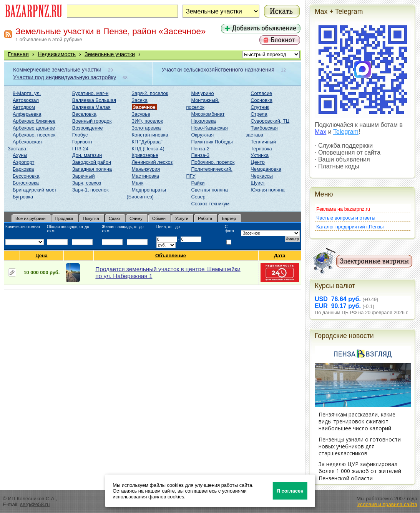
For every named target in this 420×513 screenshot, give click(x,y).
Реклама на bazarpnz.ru (343, 209)
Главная (18, 54)
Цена (42, 256)
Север (198, 197)
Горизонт (82, 142)
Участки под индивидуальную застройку (65, 77)
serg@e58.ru (35, 504)
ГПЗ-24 (80, 149)
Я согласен (290, 491)
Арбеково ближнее (34, 121)
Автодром (24, 107)
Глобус (80, 135)
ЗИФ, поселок (147, 121)
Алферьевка (27, 114)
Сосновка (261, 100)
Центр (258, 162)
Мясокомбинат (208, 114)
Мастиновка (145, 176)
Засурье (141, 114)
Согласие (261, 93)
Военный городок (92, 121)
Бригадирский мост (35, 190)
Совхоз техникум (210, 204)
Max (320, 132)
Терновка (261, 149)
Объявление (171, 256)
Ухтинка (260, 155)
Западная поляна (92, 169)
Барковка (23, 169)
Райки (198, 183)
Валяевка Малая (91, 107)
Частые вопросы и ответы (346, 218)
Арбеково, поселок (34, 135)
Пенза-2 (200, 149)
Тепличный (263, 142)
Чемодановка (266, 169)
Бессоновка (26, 176)
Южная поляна (268, 190)
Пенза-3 (200, 155)
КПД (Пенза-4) (148, 149)
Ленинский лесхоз (152, 162)
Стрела (259, 114)
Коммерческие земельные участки (57, 70)
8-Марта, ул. (27, 93)
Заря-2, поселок (150, 93)
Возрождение (88, 128)
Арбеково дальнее (34, 128)
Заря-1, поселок (90, 190)
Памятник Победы (212, 142)
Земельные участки (110, 54)
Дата (280, 256)
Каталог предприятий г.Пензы (350, 227)
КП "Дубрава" (147, 142)
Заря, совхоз (87, 183)
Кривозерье (145, 155)
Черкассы (262, 176)
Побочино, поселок (213, 162)
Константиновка (150, 135)
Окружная (202, 135)
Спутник (260, 107)
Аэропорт (23, 162)
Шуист (258, 183)
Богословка (26, 183)
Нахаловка (203, 121)
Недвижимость (57, 54)
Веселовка (84, 114)
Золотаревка (146, 128)
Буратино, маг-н (90, 93)
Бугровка (23, 197)
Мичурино (202, 93)
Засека (140, 100)
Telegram (346, 132)
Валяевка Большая (94, 100)
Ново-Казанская (209, 128)
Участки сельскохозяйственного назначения (218, 70)
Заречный (84, 176)
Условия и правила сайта (387, 504)
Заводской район (92, 162)
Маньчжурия (146, 169)
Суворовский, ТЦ (270, 121)
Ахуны (20, 155)
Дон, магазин (87, 155)
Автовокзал (26, 100)
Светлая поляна (209, 190)
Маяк (138, 183)
